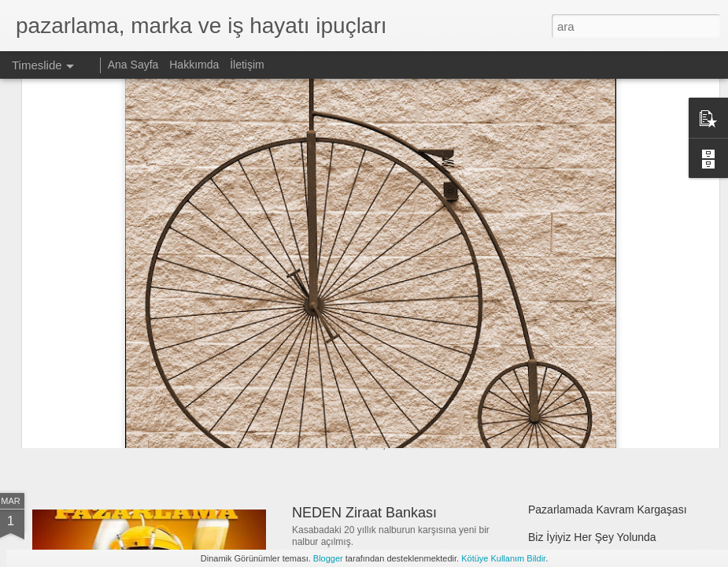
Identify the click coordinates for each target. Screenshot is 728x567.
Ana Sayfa (133, 65)
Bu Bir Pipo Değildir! (577, 391)
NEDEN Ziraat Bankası (364, 513)
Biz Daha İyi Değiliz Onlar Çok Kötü (615, 309)
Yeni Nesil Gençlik (349, 302)
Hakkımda (194, 65)
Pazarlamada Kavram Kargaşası (608, 510)
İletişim (247, 65)
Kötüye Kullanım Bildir (503, 558)
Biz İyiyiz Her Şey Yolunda (592, 537)
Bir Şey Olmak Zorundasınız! (382, 381)
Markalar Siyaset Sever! (133, 366)
